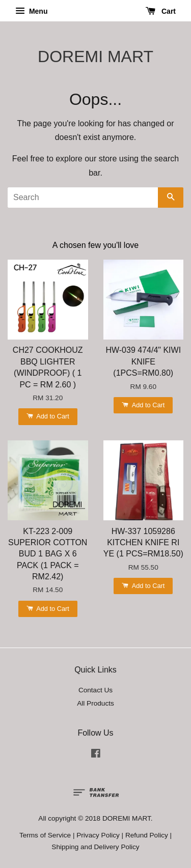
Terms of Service (45, 835)
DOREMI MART (95, 57)
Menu (31, 11)
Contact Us (95, 690)
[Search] (83, 198)
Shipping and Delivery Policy (95, 847)
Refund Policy (147, 835)
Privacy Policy (98, 835)
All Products (95, 703)
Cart (161, 11)
